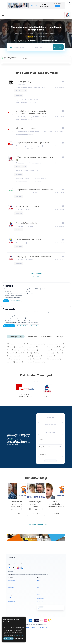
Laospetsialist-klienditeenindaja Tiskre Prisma (34, 190)
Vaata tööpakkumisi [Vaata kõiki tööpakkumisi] (16, 301)
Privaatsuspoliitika (40, 602)
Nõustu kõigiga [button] (8, 639)
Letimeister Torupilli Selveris (27, 206)
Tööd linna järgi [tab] (32, 337)
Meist (38, 591)
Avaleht (38, 580)
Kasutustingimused (41, 598)
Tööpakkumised (40, 584)
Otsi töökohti (58, 47)
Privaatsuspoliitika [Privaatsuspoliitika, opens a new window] (19, 635)
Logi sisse (10, 591)
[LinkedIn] (22, 568)
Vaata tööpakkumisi (11, 601)
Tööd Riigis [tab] (60, 337)
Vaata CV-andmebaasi (22, 326)
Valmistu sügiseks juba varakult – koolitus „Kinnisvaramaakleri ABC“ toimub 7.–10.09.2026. (36, 508)
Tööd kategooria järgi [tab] (16, 337)
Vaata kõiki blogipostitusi (37, 524)
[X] (14, 568)
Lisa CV (6, 301)
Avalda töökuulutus (9, 326)
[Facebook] (10, 568)
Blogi (38, 588)
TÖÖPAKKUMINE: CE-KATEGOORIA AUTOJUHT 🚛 (34, 159)
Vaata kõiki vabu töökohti (36, 274)
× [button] (24, 618)
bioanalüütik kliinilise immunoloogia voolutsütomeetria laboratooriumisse (31, 112)
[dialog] (14, 630)
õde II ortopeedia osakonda (27, 128)
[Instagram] (18, 568)
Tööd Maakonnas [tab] (47, 337)
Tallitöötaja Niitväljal (24, 81)
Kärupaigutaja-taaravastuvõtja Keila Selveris (34, 256)
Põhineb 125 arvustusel (36, 37)
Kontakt (38, 595)
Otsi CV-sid (10, 584)
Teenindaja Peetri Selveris (26, 223)
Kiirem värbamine (11, 588)
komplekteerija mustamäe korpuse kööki (32, 143)
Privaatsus (27, 627)
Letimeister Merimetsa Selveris (28, 240)
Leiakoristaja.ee (11, 573)
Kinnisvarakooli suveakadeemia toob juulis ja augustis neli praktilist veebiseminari (17, 508)
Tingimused (33, 627)
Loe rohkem (17, 513)
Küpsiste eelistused (42, 627)
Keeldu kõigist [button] (19, 639)
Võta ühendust (35, 326)
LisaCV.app (10, 574)
